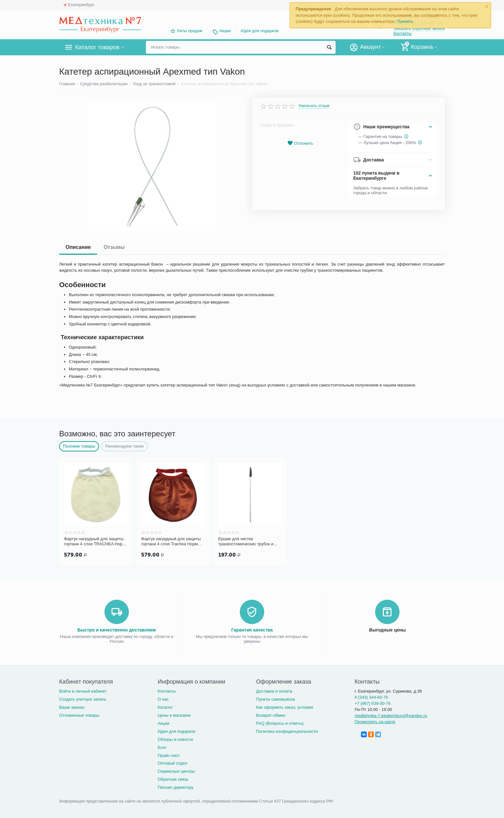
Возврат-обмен (271, 715)
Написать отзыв (314, 106)
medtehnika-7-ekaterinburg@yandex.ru (391, 715)
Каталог (165, 707)
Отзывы (114, 247)
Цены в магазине (174, 715)
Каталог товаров (97, 47)
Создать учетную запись (83, 699)
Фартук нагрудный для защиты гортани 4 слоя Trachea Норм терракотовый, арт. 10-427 (171, 541)
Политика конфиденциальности (287, 731)
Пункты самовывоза (276, 699)
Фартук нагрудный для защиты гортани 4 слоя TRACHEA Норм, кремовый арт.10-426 (95, 541)
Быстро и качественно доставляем (117, 629)
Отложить (300, 143)
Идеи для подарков (260, 31)
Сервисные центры (176, 771)
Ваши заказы (72, 707)
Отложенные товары (79, 715)
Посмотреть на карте (375, 721)
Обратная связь (173, 779)
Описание (78, 247)
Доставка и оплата (274, 691)
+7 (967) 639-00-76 (373, 703)
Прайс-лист (169, 755)
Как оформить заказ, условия (285, 707)
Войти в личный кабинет (83, 691)
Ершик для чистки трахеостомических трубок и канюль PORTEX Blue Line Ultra (249, 541)
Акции (225, 31)
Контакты (402, 33)
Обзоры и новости (175, 739)
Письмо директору (175, 787)
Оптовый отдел (172, 763)
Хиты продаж (190, 31)
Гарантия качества (252, 629)
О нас (163, 699)
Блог (162, 747)
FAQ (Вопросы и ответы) (280, 723)
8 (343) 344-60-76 (371, 697)
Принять (405, 21)
